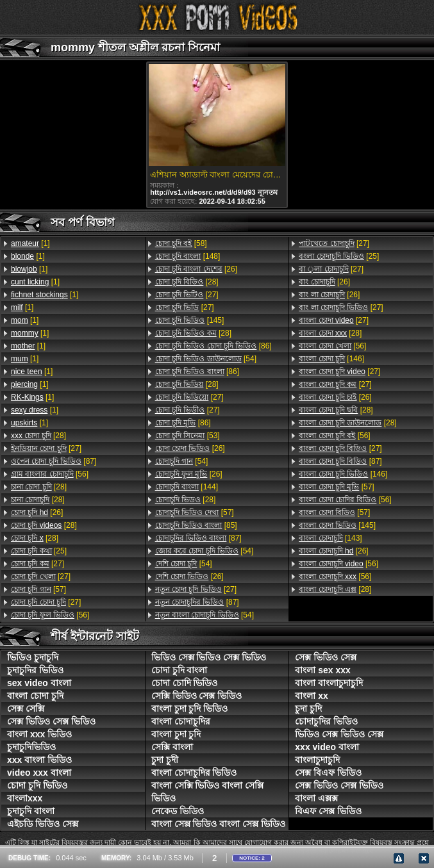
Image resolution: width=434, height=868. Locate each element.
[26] (37, 512)
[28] (38, 436)
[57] (38, 589)
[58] (181, 243)
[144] (187, 487)
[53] (188, 436)
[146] (331, 359)
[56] (50, 474)
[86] (213, 346)
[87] (54, 461)
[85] (196, 525)
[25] (39, 551)
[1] (30, 243)
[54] (206, 359)
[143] (330, 538)
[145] (190, 320)
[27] (46, 448)
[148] (188, 256)
